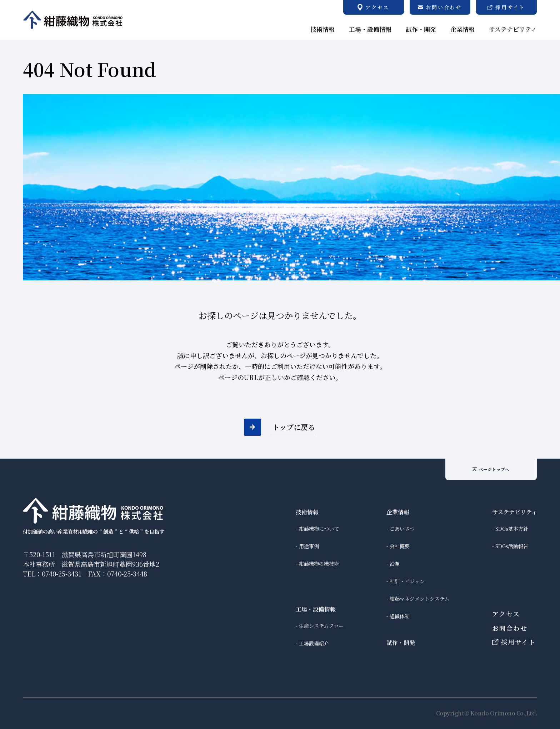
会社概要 (400, 546)
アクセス (506, 614)
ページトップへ (491, 469)
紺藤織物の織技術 (319, 564)
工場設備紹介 (314, 643)
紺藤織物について (319, 529)
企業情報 (398, 512)
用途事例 (309, 546)
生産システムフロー (321, 626)
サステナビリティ (515, 512)
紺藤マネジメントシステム (419, 599)
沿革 (395, 564)
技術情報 (307, 512)
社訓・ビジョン (407, 581)
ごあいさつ (402, 529)
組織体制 (400, 616)
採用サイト (514, 642)
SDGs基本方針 (512, 529)
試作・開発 (401, 643)
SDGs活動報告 (512, 546)
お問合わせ (510, 628)
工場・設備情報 (316, 609)
